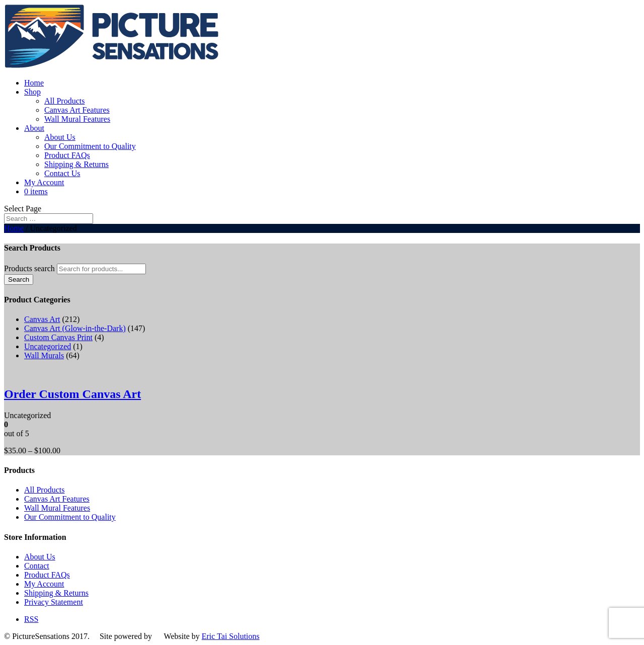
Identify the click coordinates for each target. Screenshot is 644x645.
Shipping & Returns (76, 164)
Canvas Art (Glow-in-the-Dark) (75, 328)
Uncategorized (48, 346)
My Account (44, 182)
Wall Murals (44, 355)
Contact (37, 566)
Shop (32, 92)
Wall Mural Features (77, 119)
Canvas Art (42, 319)
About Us (60, 137)
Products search (29, 268)
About (34, 128)
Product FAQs (67, 155)
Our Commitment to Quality (90, 146)
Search (19, 279)
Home (34, 83)
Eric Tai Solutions (231, 636)
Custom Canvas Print (58, 337)
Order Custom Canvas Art (72, 394)
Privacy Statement (54, 602)
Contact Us (62, 173)
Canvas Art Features (77, 110)
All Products (64, 101)
